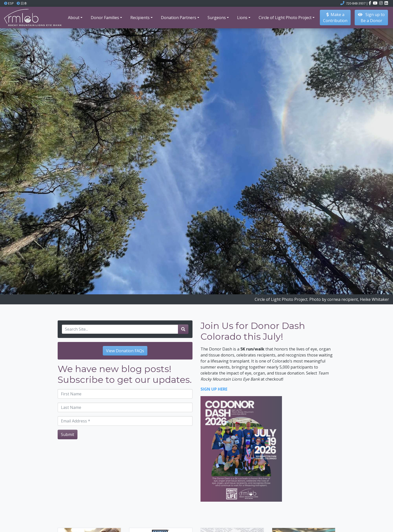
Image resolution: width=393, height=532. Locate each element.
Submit (68, 434)
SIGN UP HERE (214, 389)
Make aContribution (335, 18)
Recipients (140, 18)
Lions (242, 18)
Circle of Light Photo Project (285, 18)
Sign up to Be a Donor (371, 18)
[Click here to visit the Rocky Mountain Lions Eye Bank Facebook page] (370, 3)
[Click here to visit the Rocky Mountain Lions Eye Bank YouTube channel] (376, 3)
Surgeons (217, 18)
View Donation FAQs (125, 351)
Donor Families (105, 18)
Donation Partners (179, 18)
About (74, 18)
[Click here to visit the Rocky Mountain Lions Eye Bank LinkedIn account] (386, 3)
